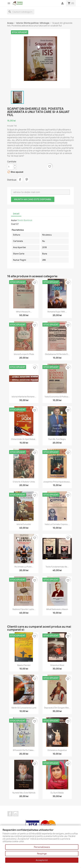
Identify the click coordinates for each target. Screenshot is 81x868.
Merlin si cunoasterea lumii (24, 708)
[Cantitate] (10, 167)
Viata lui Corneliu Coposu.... (57, 524)
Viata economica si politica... (57, 397)
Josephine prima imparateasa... (57, 482)
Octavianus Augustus (57, 750)
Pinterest (27, 180)
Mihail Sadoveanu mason (57, 609)
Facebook (10, 814)
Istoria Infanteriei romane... (24, 397)
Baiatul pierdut (24, 665)
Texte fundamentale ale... (57, 567)
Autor (14, 220)
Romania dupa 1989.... (57, 312)
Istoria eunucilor (24, 524)
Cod (13, 224)
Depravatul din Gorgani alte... (57, 708)
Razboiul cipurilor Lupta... (24, 609)
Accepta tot (42, 860)
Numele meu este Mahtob (24, 793)
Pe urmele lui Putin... (24, 567)
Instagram (16, 814)
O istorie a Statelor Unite (24, 482)
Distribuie (20, 180)
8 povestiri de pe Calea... (24, 750)
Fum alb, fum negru (57, 439)
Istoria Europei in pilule (24, 354)
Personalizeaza (42, 847)
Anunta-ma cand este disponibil (33, 199)
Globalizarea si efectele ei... (57, 354)
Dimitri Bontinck (25, 220)
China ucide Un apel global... (24, 439)
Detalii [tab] (16, 214)
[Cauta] (21, 12)
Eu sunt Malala (57, 793)
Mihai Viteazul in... (24, 312)
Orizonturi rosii (57, 665)
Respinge (42, 854)
